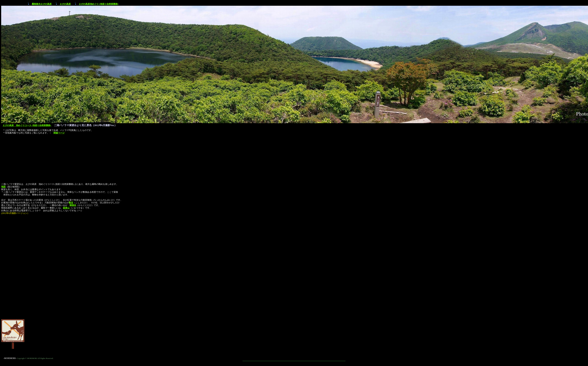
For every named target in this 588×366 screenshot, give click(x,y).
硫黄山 (66, 208)
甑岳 (71, 203)
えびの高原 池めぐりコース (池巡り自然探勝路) (27, 125)
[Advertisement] (294, 157)
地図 (3, 187)
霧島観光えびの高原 (42, 4)
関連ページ (59, 133)
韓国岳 (73, 205)
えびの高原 (65, 4)
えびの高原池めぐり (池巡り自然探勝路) (99, 4)
